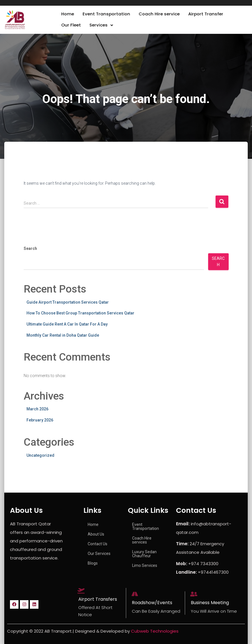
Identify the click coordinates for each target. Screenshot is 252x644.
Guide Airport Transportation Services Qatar (68, 306)
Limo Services (145, 565)
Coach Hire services (142, 540)
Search (30, 252)
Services (103, 28)
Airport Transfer (211, 15)
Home (68, 15)
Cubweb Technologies (155, 631)
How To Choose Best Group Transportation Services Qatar (80, 317)
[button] (103, 28)
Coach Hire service (163, 15)
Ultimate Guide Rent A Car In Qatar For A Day (67, 328)
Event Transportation (108, 15)
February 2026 (40, 424)
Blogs (93, 563)
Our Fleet (71, 28)
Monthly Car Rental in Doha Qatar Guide (63, 339)
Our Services (99, 554)
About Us (96, 534)
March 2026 (37, 413)
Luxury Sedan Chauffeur (144, 554)
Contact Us (98, 544)
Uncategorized (40, 459)
